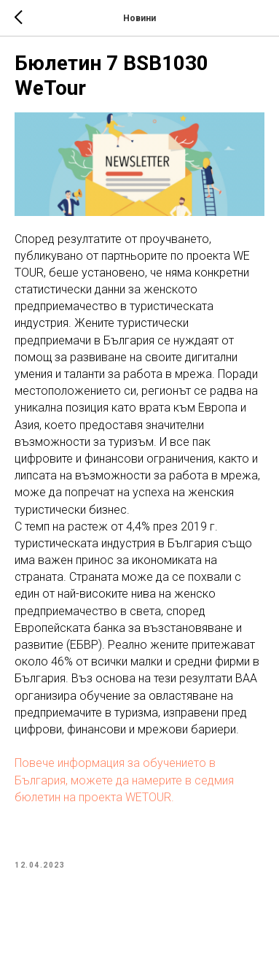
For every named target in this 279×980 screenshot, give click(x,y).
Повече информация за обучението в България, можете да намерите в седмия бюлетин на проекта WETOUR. (124, 780)
